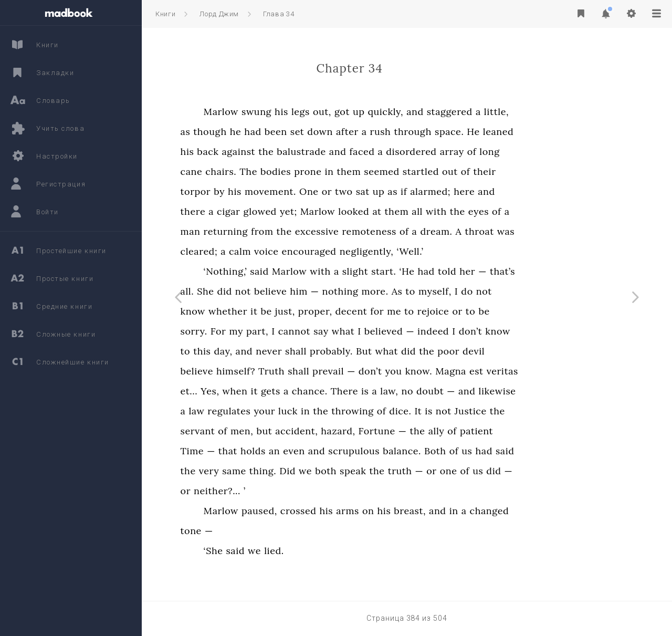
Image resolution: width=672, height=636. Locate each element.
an (334, 451)
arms (408, 511)
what (403, 331)
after (407, 132)
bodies (335, 171)
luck (348, 411)
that (288, 451)
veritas (562, 371)
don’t (531, 331)
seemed (442, 171)
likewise (557, 391)
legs (360, 112)
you (454, 371)
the (326, 152)
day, (283, 351)
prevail (388, 371)
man (250, 231)
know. (479, 371)
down (380, 132)
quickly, (446, 112)
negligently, (427, 251)
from (322, 231)
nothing (400, 291)
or (387, 191)
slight (415, 271)
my (296, 331)
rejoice (493, 311)
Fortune (437, 431)
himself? (296, 371)
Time (252, 451)
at (437, 211)
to (471, 291)
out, (382, 112)
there (253, 211)
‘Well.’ (470, 251)
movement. (330, 191)
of (532, 152)
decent (411, 311)
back (268, 152)
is (425, 391)
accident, (357, 431)
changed (549, 511)
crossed (358, 511)
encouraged (369, 251)
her (528, 271)
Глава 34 (279, 14)
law (257, 411)
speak (413, 471)
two (404, 191)
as (245, 132)
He (533, 132)
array (512, 152)
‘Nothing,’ (285, 271)
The (309, 171)
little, (556, 112)
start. (444, 271)
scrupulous (414, 451)
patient (536, 431)
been (336, 132)
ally (496, 431)
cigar (288, 211)
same (295, 471)
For (278, 331)
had (313, 132)
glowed (320, 211)
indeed (493, 331)
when (295, 391)
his (342, 112)
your (325, 411)
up (419, 112)
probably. (391, 351)
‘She (273, 551)
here (524, 191)
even (354, 451)
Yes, (270, 391)
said (320, 271)
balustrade (362, 152)
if (464, 191)
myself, (495, 291)
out (510, 171)
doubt (490, 391)
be (326, 311)
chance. (370, 391)
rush (440, 132)
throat (539, 231)
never (329, 351)
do (527, 291)
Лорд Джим (219, 14)
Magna (511, 371)
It (478, 411)
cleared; (259, 251)
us (527, 451)
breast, (470, 511)
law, (449, 391)
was (566, 231)
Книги (165, 14)
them (409, 171)
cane (251, 171)
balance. (462, 451)
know (253, 311)
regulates (289, 411)
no (468, 391)
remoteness (429, 231)
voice (326, 251)
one (508, 471)
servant (258, 431)
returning (286, 231)
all (477, 211)
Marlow (281, 112)
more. (435, 291)
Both (496, 451)
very (269, 471)
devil (534, 351)
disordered (471, 152)
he (296, 132)
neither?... (277, 491)
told (507, 271)
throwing (413, 411)
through (473, 132)
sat (423, 191)
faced (422, 152)
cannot (354, 331)
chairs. (281, 171)
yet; (348, 211)
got (402, 112)
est (536, 371)
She (266, 291)
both (386, 471)
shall (356, 351)
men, (302, 431)
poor (509, 351)
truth (460, 471)
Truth (331, 371)
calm (300, 251)
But (424, 351)
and (475, 112)
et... (249, 391)
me (454, 311)
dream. (496, 231)
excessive (377, 231)
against (299, 152)
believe (330, 291)
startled (481, 171)
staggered (510, 112)
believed (444, 331)
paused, (319, 511)
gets (330, 391)
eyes (538, 211)
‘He (467, 271)
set (357, 132)
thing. (323, 471)
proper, (375, 311)
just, (345, 311)
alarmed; (491, 191)
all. (247, 291)
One (369, 191)
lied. (334, 551)
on (428, 511)
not (303, 291)
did (285, 291)
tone (251, 531)
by (280, 191)
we (366, 471)
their (545, 171)
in (389, 171)
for (437, 311)
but (324, 431)
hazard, (398, 431)
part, (317, 331)
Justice (531, 411)
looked (414, 211)
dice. (460, 411)
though (270, 132)
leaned (558, 132)
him (359, 291)
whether (288, 311)
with (497, 211)
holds (313, 451)
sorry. (254, 331)
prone (368, 171)
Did (348, 471)
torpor (256, 191)
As (457, 291)
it (314, 311)
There (404, 391)
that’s (562, 271)
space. (510, 132)
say (381, 331)
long (550, 152)
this (262, 351)
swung (316, 112)
